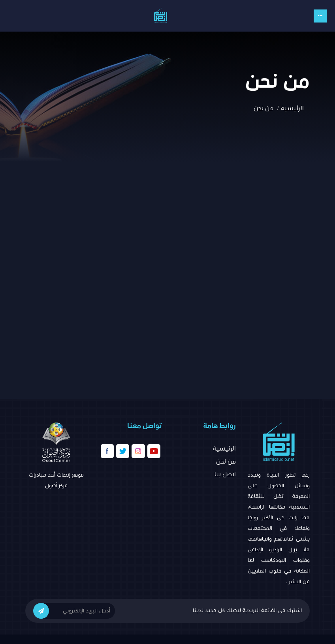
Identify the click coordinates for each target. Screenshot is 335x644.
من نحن (226, 462)
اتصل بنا (225, 474)
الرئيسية (292, 108)
